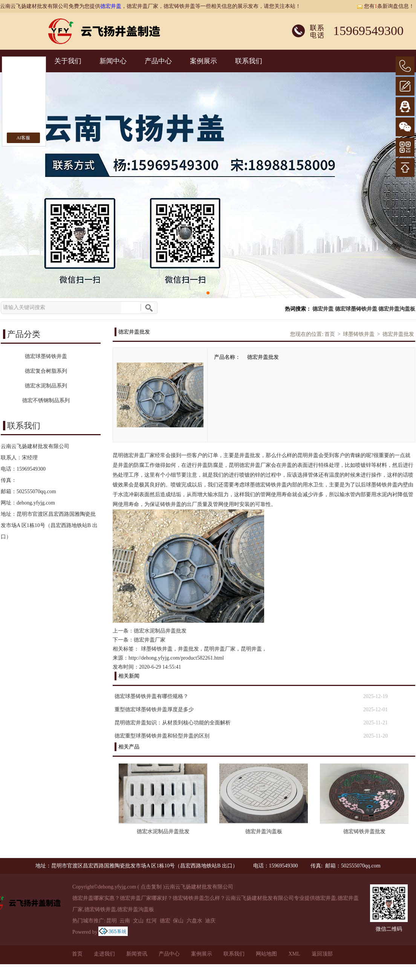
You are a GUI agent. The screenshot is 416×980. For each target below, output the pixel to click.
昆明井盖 (251, 649)
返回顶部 (322, 954)
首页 (330, 334)
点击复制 (151, 887)
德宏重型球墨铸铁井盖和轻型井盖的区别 (162, 736)
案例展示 (203, 61)
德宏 (165, 921)
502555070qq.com (36, 492)
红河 (151, 921)
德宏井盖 (111, 6)
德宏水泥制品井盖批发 (160, 631)
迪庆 (210, 921)
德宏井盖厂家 (150, 640)
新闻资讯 (137, 954)
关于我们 (68, 61)
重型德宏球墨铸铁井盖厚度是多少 (154, 709)
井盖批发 (188, 649)
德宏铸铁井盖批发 (364, 831)
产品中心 (158, 61)
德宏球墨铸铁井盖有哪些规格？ (151, 696)
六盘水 (194, 921)
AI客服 (24, 138)
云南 (125, 921)
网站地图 (266, 954)
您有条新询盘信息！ (385, 6)
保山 (178, 921)
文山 (138, 921)
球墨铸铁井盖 (359, 334)
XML (294, 954)
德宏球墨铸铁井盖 (356, 309)
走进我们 (104, 954)
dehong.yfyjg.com (36, 503)
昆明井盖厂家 (220, 649)
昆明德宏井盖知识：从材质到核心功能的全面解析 (173, 723)
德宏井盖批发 (398, 334)
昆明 (112, 921)
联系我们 (249, 61)
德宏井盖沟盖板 (397, 309)
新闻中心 (113, 61)
